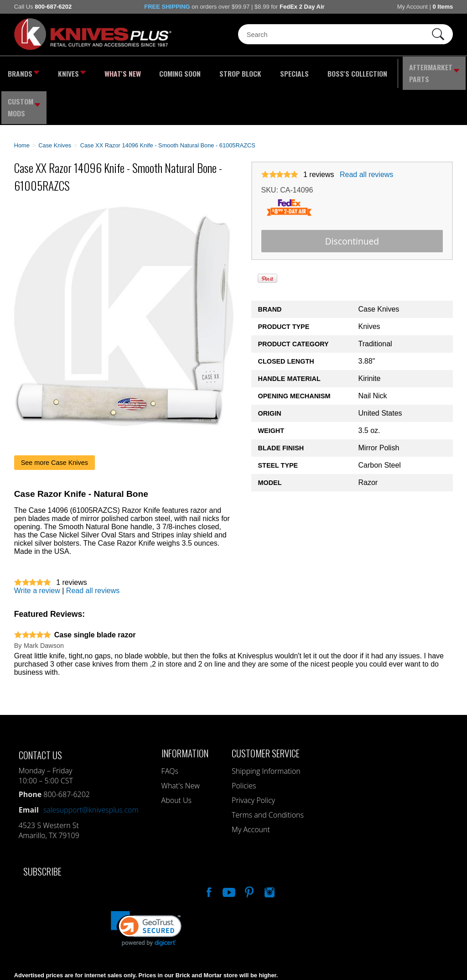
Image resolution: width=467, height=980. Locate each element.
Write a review (37, 551)
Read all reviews (366, 135)
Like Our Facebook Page (208, 851)
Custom (444, 71)
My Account (413, 7)
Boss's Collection (319, 71)
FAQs (170, 731)
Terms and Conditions (268, 775)
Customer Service (266, 713)
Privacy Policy (253, 761)
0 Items (443, 7)
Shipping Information (266, 731)
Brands (22, 71)
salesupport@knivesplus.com (91, 770)
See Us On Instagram (269, 851)
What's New (112, 71)
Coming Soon (162, 71)
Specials (263, 71)
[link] (146, 889)
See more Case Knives (54, 423)
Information (185, 713)
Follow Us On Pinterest (249, 851)
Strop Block (215, 71)
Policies (244, 746)
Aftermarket (389, 71)
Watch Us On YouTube (228, 851)
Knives (66, 71)
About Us (176, 761)
